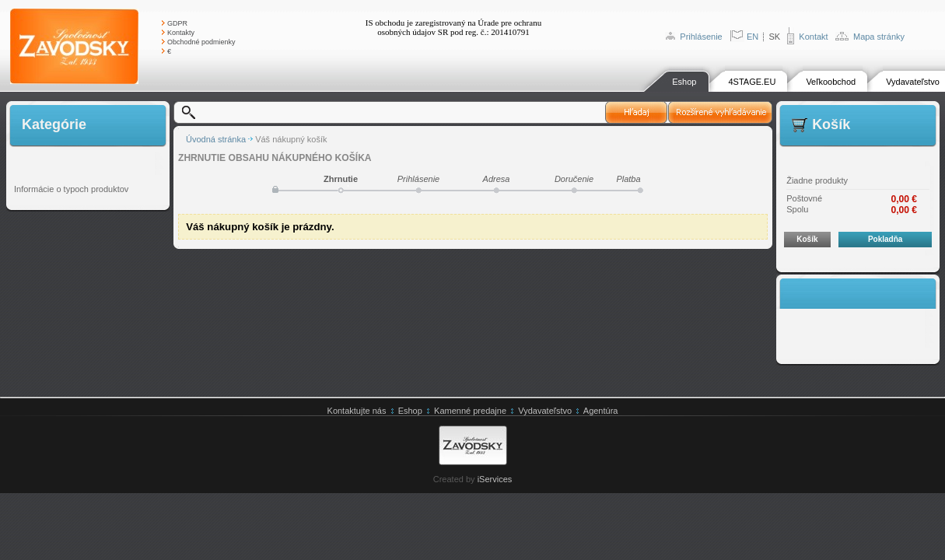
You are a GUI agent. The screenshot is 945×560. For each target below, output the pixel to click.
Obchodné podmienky (201, 42)
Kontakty (181, 33)
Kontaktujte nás (357, 411)
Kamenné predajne (470, 411)
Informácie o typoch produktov (71, 189)
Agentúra (601, 411)
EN (752, 37)
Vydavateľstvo (913, 82)
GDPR (177, 23)
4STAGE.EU (752, 82)
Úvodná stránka (216, 139)
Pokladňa (885, 239)
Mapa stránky (879, 37)
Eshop (684, 82)
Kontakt (813, 37)
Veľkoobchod (831, 82)
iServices (495, 479)
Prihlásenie (701, 37)
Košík (807, 239)
